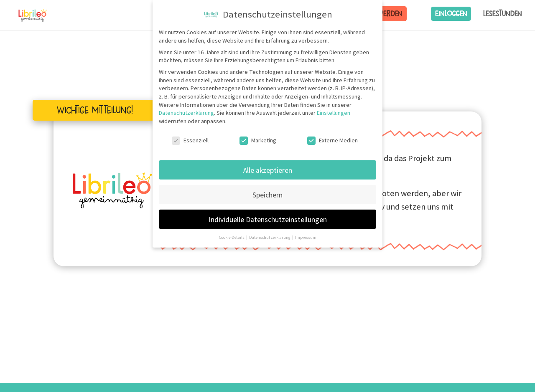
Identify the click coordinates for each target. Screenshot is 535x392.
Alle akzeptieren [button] (268, 170)
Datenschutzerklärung (186, 113)
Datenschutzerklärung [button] (270, 237)
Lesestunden (502, 14)
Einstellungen (334, 113)
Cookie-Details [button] (232, 237)
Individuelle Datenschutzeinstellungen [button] (268, 219)
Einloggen (451, 14)
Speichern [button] (267, 195)
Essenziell (190, 140)
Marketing (258, 140)
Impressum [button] (306, 237)
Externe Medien (332, 140)
